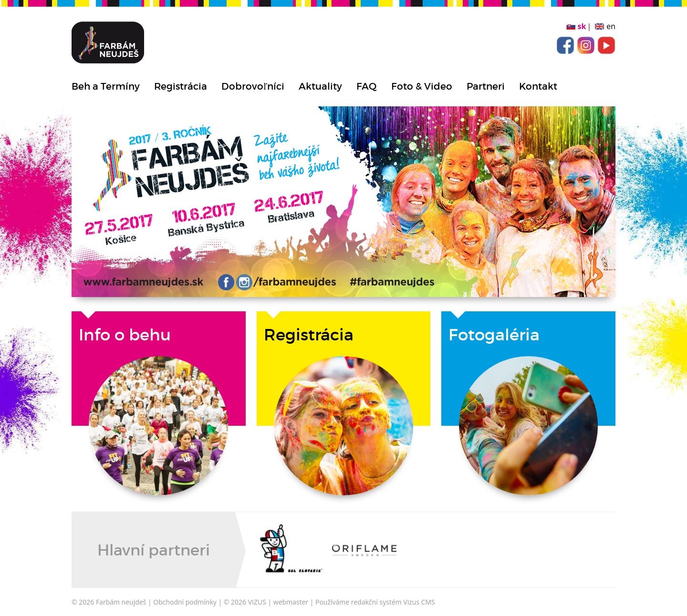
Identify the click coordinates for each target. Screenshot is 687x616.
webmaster (291, 602)
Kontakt (538, 86)
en (611, 26)
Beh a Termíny (106, 86)
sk (582, 26)
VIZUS (257, 602)
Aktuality (320, 86)
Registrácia (181, 86)
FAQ (367, 86)
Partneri (486, 86)
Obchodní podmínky (185, 602)
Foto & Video (422, 86)
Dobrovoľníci (253, 86)
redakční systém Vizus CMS (393, 602)
